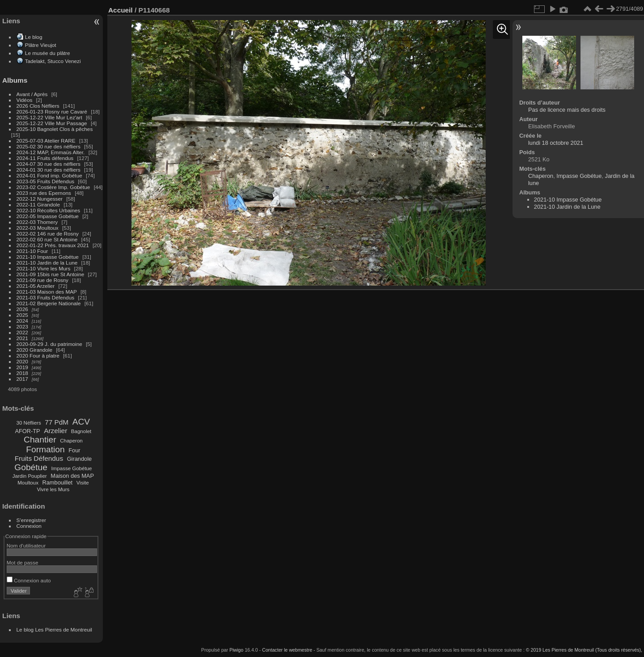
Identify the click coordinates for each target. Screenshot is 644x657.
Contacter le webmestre (287, 650)
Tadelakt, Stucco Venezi (53, 61)
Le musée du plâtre (48, 53)
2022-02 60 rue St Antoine (47, 239)
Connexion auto (29, 580)
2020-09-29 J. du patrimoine (49, 344)
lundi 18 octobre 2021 (556, 143)
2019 (22, 367)
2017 (22, 379)
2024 (22, 321)
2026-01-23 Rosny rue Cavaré (52, 112)
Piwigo (236, 650)
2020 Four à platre (38, 356)
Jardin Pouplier (30, 476)
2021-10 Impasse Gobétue (48, 257)
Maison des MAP (72, 476)
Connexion (29, 526)
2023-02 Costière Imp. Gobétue (53, 187)
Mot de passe (23, 562)
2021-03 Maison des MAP (47, 292)
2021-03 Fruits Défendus (46, 297)
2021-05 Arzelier (36, 286)
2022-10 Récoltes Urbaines (49, 210)
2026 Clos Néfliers (38, 106)
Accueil (121, 10)
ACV (81, 422)
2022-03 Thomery (37, 222)
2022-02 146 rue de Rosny (48, 234)
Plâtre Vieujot (41, 45)
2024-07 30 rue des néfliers (49, 164)
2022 (22, 332)
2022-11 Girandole (38, 204)
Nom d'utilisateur (26, 545)
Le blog (34, 37)
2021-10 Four (32, 251)
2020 (22, 361)
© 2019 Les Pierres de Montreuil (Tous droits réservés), (584, 650)
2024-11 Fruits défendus (45, 158)
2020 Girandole (34, 350)
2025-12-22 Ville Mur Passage (52, 123)
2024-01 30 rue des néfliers (49, 170)
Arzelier (55, 431)
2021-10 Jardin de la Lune (47, 263)
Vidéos (25, 100)
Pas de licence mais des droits (567, 110)
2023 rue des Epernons (44, 193)
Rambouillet (58, 482)
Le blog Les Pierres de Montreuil (54, 630)
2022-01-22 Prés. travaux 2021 (53, 245)
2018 (22, 373)
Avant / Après (32, 94)
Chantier (40, 440)
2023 (22, 326)
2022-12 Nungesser (40, 199)
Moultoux (28, 483)
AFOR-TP (27, 431)
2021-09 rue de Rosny (42, 280)
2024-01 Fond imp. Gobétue (49, 175)
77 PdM (57, 422)
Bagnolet (81, 431)
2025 (22, 315)
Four (74, 450)
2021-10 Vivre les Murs (44, 268)
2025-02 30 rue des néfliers (49, 146)
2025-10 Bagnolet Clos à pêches (55, 129)
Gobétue (31, 467)
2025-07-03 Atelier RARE (46, 141)
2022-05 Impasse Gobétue (48, 216)
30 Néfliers (29, 423)
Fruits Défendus (39, 458)
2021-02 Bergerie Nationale (49, 303)
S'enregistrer (31, 520)
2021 (22, 338)
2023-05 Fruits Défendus (46, 181)
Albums (15, 80)
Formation (45, 449)
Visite (83, 483)
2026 (22, 309)
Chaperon (71, 441)
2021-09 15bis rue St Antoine (51, 274)
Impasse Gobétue (72, 468)
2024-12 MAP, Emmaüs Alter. (51, 152)
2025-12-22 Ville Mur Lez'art (49, 117)
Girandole (80, 459)
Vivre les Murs (53, 489)
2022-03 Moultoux (38, 228)
